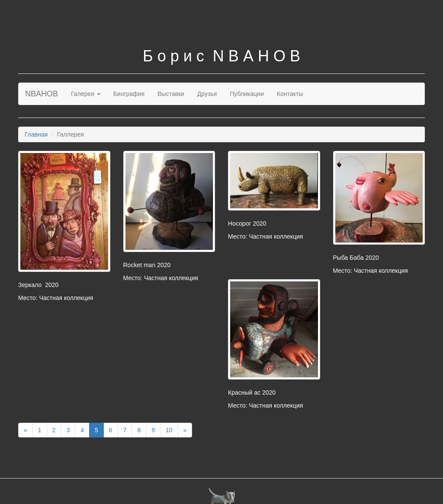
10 (169, 430)
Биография (129, 94)
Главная (36, 134)
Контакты (290, 94)
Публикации (247, 94)
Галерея (86, 94)
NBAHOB (42, 94)
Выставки (171, 94)
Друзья (207, 94)
